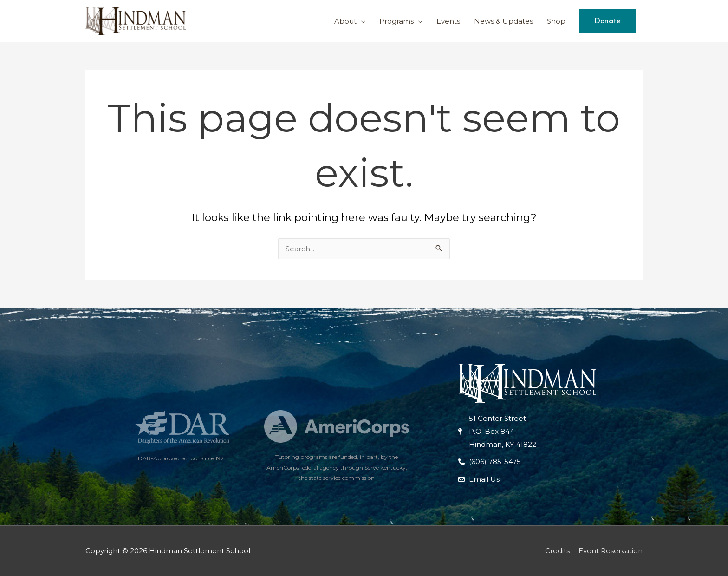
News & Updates (504, 21)
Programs (396, 21)
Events (448, 21)
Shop (556, 21)
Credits (557, 551)
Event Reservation (611, 551)
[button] (608, 21)
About (345, 21)
